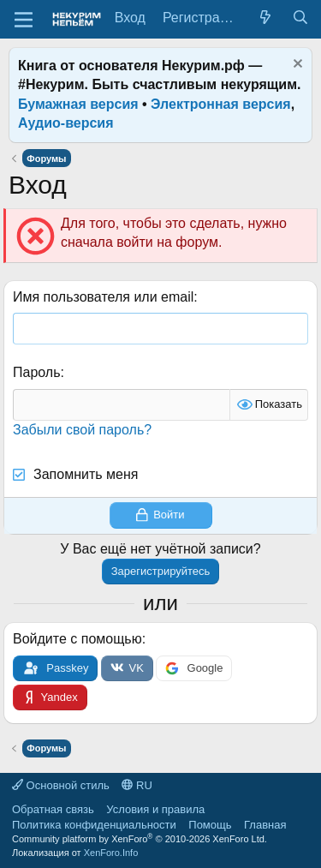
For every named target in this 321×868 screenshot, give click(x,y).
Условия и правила (155, 809)
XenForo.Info (111, 853)
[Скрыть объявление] (296, 66)
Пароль (37, 372)
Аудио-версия (66, 123)
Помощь (210, 825)
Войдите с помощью (77, 639)
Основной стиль (61, 785)
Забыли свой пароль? (82, 430)
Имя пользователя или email (103, 297)
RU (137, 785)
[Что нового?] (266, 18)
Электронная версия (221, 104)
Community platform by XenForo (140, 839)
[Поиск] (300, 18)
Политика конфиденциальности (94, 825)
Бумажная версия (78, 104)
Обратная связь (53, 809)
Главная (265, 825)
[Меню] (24, 20)
